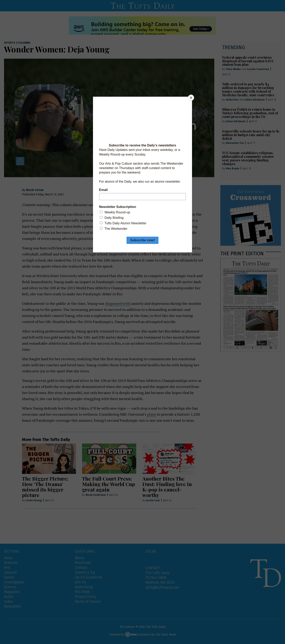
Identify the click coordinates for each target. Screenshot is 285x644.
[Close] (191, 98)
